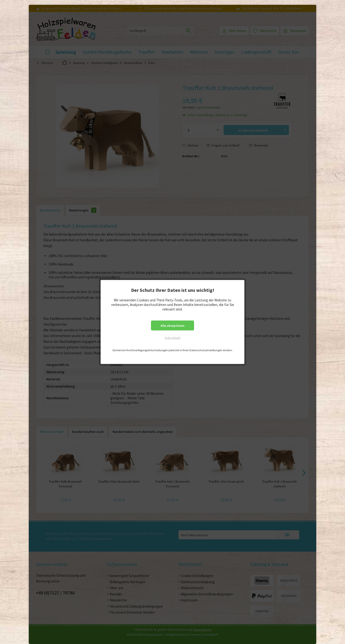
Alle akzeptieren (172, 326)
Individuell (172, 338)
